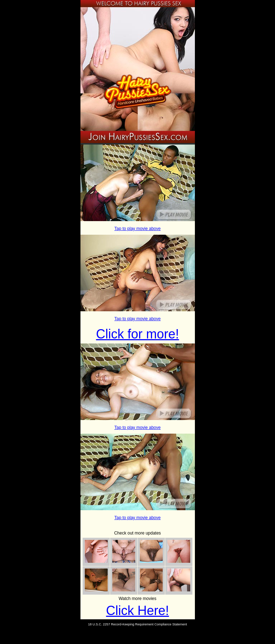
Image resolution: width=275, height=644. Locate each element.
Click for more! (137, 334)
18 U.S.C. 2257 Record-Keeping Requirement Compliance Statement (137, 624)
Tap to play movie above (137, 229)
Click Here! (137, 611)
